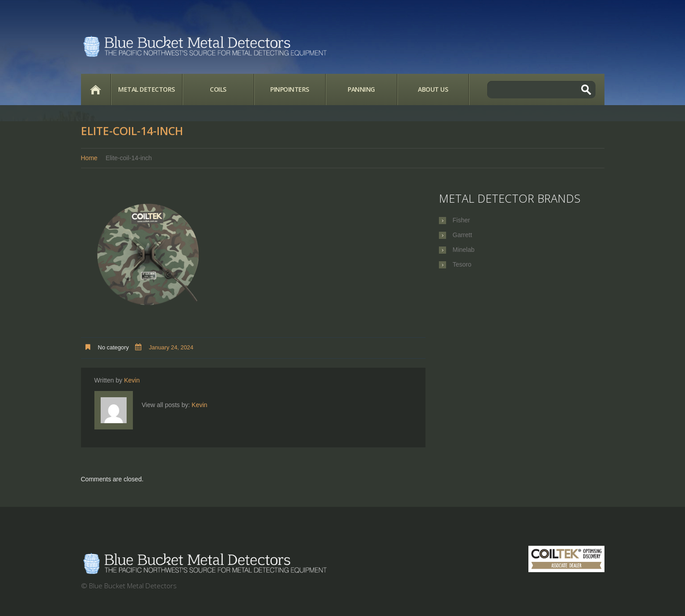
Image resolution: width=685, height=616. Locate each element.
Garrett (463, 235)
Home (96, 89)
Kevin (132, 380)
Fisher (462, 220)
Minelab (464, 250)
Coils (218, 89)
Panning (361, 89)
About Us (433, 89)
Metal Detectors (147, 89)
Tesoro (462, 264)
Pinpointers (290, 89)
